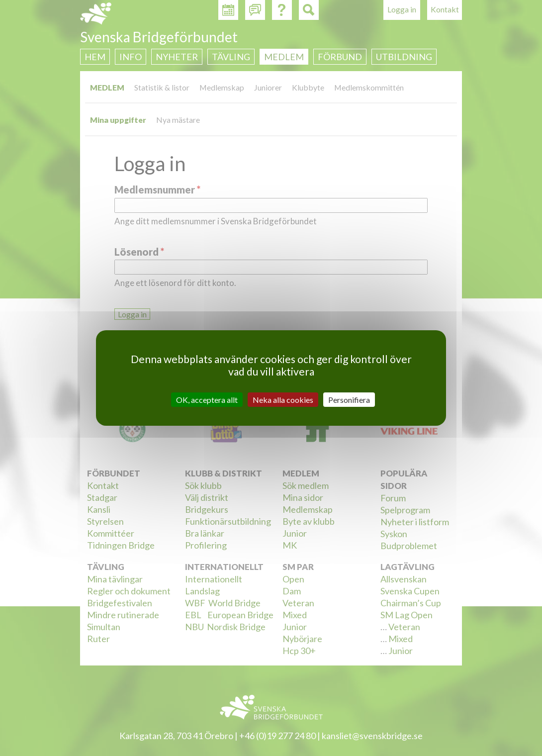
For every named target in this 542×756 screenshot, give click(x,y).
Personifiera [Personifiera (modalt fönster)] (349, 400)
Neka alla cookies (283, 400)
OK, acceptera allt (207, 400)
